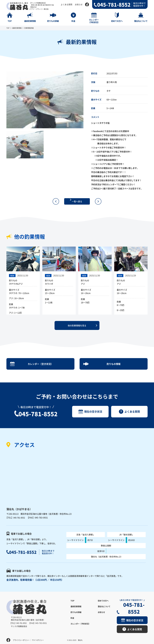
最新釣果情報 (17, 28)
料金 (72, 624)
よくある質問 (66, 4)
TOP (8, 28)
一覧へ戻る (77, 201)
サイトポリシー (40, 638)
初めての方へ (103, 607)
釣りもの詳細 (76, 618)
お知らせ (79, 4)
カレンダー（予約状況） (80, 630)
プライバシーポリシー (22, 638)
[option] (45, 100)
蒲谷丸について (104, 613)
